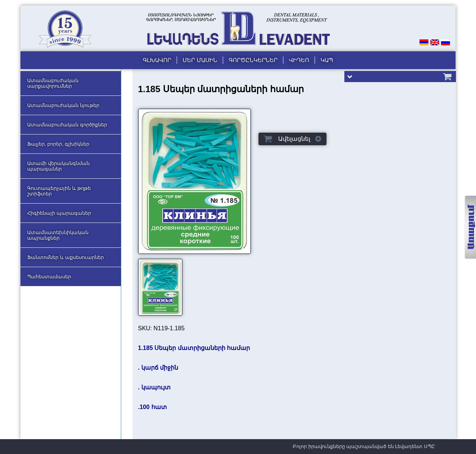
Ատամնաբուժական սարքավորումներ (53, 83)
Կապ (327, 60)
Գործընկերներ (253, 60)
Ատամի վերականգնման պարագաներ (58, 166)
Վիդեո (299, 60)
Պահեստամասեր (49, 277)
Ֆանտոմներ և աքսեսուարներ (65, 257)
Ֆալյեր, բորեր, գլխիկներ (58, 144)
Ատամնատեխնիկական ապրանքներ (58, 235)
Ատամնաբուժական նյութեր (63, 105)
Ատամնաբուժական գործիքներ (67, 125)
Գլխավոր (157, 60)
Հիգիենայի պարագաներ (59, 213)
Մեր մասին (200, 60)
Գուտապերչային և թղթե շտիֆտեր (59, 191)
